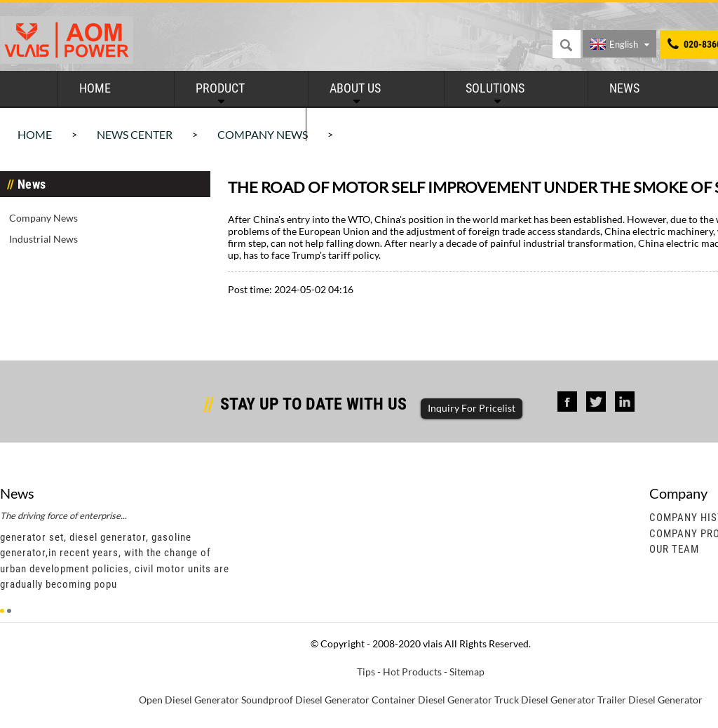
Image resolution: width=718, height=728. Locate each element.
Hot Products (412, 672)
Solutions (495, 88)
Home (95, 88)
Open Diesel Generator (189, 700)
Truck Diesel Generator (545, 700)
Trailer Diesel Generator (650, 700)
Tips (366, 672)
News (624, 88)
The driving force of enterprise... (63, 515)
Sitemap (467, 672)
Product (220, 88)
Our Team (674, 549)
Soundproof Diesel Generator (305, 700)
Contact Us (360, 123)
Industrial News (43, 239)
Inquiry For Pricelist (472, 408)
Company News (43, 218)
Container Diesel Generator (432, 700)
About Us (355, 88)
